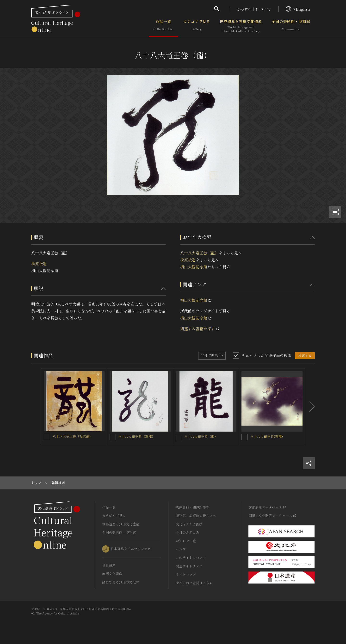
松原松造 (39, 264)
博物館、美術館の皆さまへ (196, 516)
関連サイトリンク (189, 566)
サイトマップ (186, 574)
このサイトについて (254, 9)
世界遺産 (109, 565)
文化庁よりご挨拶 (189, 524)
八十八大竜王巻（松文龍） (73, 436)
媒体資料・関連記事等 (192, 507)
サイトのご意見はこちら (194, 583)
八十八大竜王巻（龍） (199, 253)
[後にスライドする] (310, 407)
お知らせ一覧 (186, 541)
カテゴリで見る (197, 26)
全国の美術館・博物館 (291, 26)
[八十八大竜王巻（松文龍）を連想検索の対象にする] (47, 437)
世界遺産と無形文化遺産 (241, 26)
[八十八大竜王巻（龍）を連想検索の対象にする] (179, 437)
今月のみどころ (187, 532)
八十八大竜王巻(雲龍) (266, 436)
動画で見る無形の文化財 (121, 582)
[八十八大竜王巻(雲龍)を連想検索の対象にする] (245, 437)
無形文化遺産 (112, 574)
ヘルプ (181, 549)
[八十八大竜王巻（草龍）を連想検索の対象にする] (113, 437)
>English (298, 9)
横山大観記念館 (194, 267)
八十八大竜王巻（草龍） (137, 436)
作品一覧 (164, 26)
